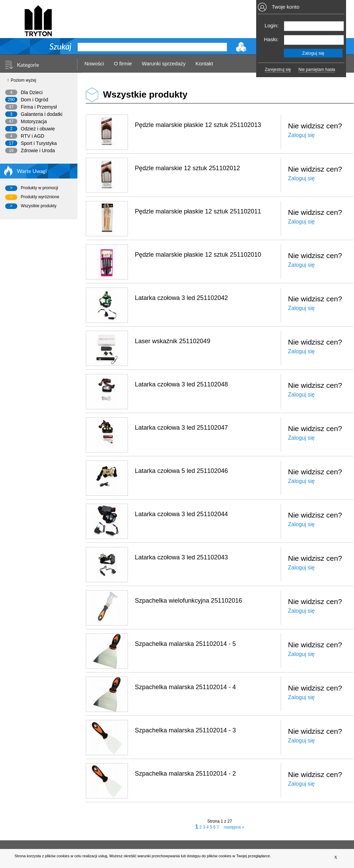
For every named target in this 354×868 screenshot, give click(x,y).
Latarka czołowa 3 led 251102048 (181, 384)
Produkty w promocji (39, 188)
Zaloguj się (301, 135)
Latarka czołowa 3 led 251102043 (181, 557)
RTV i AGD (32, 136)
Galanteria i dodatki (42, 114)
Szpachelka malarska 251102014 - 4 (185, 687)
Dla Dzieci (32, 92)
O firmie (123, 63)
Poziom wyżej (23, 80)
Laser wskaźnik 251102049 (173, 341)
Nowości (94, 63)
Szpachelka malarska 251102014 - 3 (185, 730)
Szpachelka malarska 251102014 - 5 (185, 644)
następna (234, 827)
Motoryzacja (34, 121)
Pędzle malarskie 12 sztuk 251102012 (187, 168)
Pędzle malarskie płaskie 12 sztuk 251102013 (198, 125)
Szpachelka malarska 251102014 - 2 (185, 774)
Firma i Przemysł (39, 107)
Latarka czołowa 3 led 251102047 (181, 428)
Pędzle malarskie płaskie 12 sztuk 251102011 (198, 211)
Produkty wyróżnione (40, 197)
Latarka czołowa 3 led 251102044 (181, 514)
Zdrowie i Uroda (38, 150)
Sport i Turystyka (39, 143)
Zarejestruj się (278, 70)
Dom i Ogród (34, 100)
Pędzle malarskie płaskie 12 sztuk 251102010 (198, 255)
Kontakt (204, 63)
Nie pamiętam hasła (317, 70)
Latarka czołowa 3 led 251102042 (181, 298)
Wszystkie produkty (39, 206)
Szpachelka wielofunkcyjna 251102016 (188, 601)
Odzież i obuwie (38, 129)
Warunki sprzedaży (164, 63)
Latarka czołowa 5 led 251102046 (181, 471)
